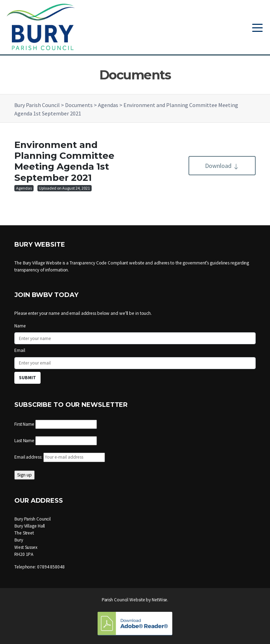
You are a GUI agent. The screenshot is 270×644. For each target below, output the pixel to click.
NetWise (159, 600)
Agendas (24, 188)
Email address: (60, 457)
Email (20, 350)
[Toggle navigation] (257, 27)
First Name (24, 424)
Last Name (24, 441)
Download (222, 166)
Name (20, 326)
